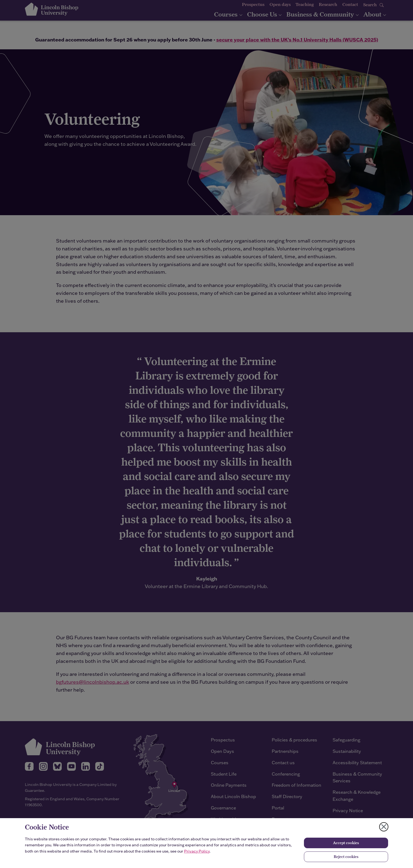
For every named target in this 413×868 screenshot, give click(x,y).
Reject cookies (346, 857)
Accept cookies (346, 843)
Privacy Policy (197, 851)
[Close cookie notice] (384, 827)
